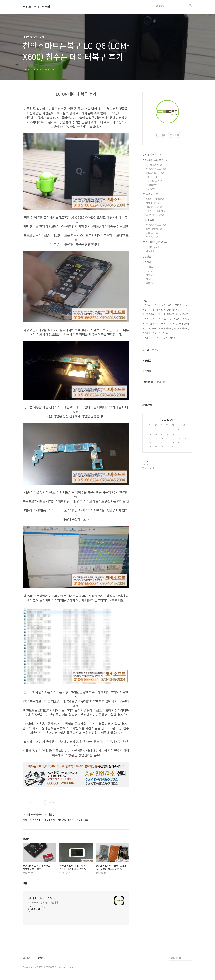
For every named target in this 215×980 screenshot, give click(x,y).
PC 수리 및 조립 (156, 211)
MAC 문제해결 (154, 203)
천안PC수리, (184, 324)
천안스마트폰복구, (167, 314)
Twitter (161, 382)
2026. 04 (167, 420)
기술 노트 (152, 233)
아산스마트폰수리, (151, 324)
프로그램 (152, 283)
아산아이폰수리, (166, 328)
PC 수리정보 (151, 194)
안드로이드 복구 (155, 173)
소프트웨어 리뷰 (155, 215)
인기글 (155, 350)
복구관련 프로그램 (156, 169)
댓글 (25, 883)
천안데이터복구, (150, 328)
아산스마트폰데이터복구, (176, 305)
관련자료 (148, 262)
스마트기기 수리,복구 (155, 160)
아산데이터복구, (174, 338)
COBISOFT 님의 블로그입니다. (44, 902)
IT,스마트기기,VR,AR (155, 242)
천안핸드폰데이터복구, (153, 305)
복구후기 (152, 237)
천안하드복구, (183, 314)
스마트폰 (152, 267)
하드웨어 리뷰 (154, 207)
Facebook (148, 382)
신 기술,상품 (153, 247)
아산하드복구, (165, 319)
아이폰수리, (164, 333)
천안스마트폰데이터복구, (154, 338)
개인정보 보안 (154, 181)
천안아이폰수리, (182, 328)
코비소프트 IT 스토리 (36, 7)
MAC (150, 275)
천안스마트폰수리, (181, 319)
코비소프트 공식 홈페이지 (34, 958)
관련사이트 (176, 958)
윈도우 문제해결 (155, 199)
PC (149, 271)
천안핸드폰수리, (150, 314)
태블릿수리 (153, 189)
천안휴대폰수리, (150, 333)
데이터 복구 (150, 220)
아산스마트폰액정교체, (153, 309)
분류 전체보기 (152, 154)
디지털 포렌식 (154, 165)
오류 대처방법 (154, 229)
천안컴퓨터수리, (150, 319)
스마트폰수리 (154, 185)
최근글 (146, 350)
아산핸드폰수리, (172, 309)
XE (149, 279)
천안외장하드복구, (169, 324)
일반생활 (149, 256)
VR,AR (151, 251)
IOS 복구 (152, 177)
